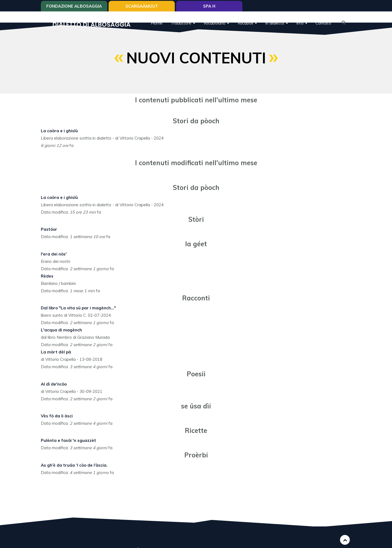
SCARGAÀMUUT (142, 6)
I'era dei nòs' (54, 254)
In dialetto (277, 23)
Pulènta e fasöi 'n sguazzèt (68, 440)
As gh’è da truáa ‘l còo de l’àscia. (74, 465)
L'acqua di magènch (61, 330)
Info (302, 23)
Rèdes (47, 276)
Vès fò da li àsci (57, 416)
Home (157, 23)
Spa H (209, 6)
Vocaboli (247, 23)
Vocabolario (216, 23)
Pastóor (49, 229)
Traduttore (183, 23)
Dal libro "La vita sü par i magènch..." (78, 308)
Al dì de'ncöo (54, 384)
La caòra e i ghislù (59, 131)
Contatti (323, 23)
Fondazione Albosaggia (74, 6)
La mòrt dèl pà (56, 352)
